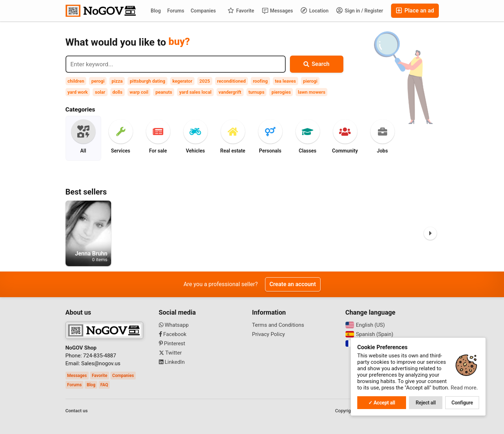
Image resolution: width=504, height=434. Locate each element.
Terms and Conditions (278, 325)
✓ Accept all (382, 403)
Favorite (241, 10)
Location (315, 10)
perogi (98, 81)
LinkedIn (172, 362)
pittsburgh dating (147, 81)
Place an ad (415, 11)
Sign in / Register (360, 10)
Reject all (426, 403)
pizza (117, 81)
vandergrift (230, 92)
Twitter (170, 353)
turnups (257, 92)
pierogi (310, 81)
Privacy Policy (269, 334)
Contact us (77, 411)
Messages (278, 11)
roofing (260, 81)
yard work (78, 92)
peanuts (164, 92)
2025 (205, 81)
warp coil (139, 92)
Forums (176, 11)
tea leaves (285, 81)
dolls (118, 92)
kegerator (182, 81)
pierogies (281, 92)
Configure (462, 403)
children (76, 81)
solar (100, 92)
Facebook (173, 334)
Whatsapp (174, 325)
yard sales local (195, 92)
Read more (463, 388)
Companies (203, 11)
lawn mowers (311, 92)
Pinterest (172, 343)
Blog (156, 11)
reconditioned (232, 81)
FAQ (104, 385)
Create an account (293, 284)
